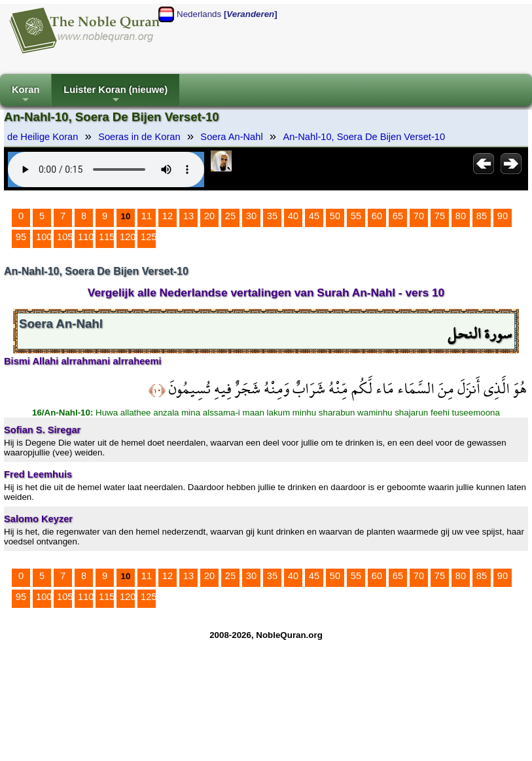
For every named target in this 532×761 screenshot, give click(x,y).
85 (482, 216)
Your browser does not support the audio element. (106, 169)
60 (377, 216)
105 (65, 237)
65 (398, 216)
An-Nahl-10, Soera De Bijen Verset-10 (364, 137)
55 (356, 216)
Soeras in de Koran (139, 137)
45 (314, 216)
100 (44, 237)
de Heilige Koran (43, 137)
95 (21, 237)
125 (149, 237)
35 (272, 216)
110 (86, 237)
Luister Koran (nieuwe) (115, 95)
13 (188, 216)
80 (461, 216)
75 (440, 216)
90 (503, 216)
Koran (26, 95)
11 (147, 216)
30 (251, 216)
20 (209, 216)
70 (419, 216)
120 (128, 237)
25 (230, 216)
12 (168, 216)
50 (335, 216)
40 (293, 216)
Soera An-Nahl (231, 137)
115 (107, 237)
